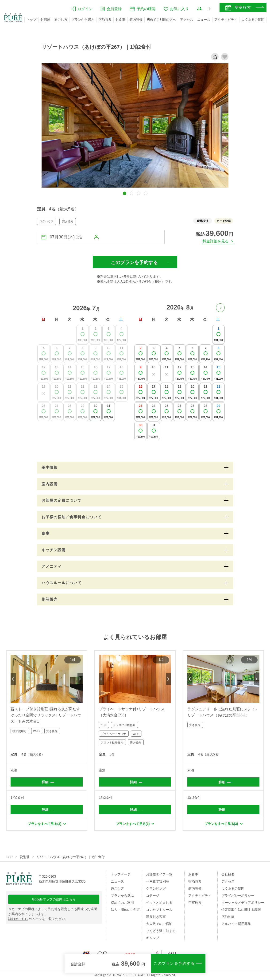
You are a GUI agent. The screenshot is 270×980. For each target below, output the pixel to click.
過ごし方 (61, 20)
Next (80, 679)
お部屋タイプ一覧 (159, 874)
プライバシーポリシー (238, 896)
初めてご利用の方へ (161, 20)
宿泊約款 (228, 917)
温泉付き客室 (156, 917)
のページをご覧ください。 (38, 919)
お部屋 (45, 20)
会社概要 (228, 874)
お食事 (120, 20)
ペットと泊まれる (159, 903)
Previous (13, 679)
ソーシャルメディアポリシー (243, 903)
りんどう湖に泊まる (161, 931)
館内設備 (136, 20)
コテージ (153, 896)
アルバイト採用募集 (236, 924)
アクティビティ (226, 20)
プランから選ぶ (83, 20)
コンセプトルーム (159, 910)
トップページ (121, 874)
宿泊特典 (105, 20)
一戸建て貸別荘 (158, 881)
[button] (125, 193)
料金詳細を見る (216, 241)
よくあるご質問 (253, 20)
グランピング (156, 888)
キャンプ (153, 938)
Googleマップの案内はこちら (54, 899)
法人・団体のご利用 (126, 910)
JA (199, 9)
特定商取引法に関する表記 (241, 910)
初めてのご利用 (122, 903)
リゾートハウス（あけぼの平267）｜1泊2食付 (71, 857)
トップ (31, 20)
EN (209, 9)
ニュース (204, 20)
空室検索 (195, 903)
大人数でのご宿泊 (159, 924)
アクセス (187, 20)
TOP (9, 857)
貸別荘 (25, 857)
